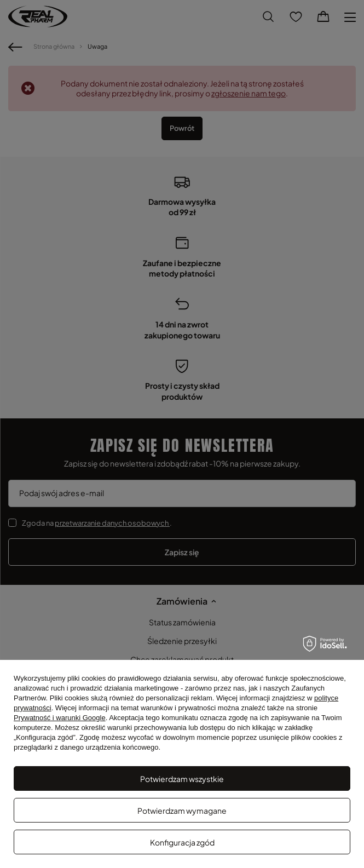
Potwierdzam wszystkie (182, 779)
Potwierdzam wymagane (182, 810)
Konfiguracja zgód (182, 842)
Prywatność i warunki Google (60, 718)
